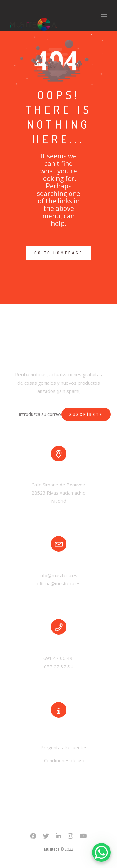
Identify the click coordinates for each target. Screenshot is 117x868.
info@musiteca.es (58, 575)
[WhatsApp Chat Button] (101, 852)
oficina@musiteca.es (59, 583)
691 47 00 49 (58, 658)
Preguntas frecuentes (63, 747)
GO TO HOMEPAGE (59, 253)
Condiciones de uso (65, 760)
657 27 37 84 (58, 666)
